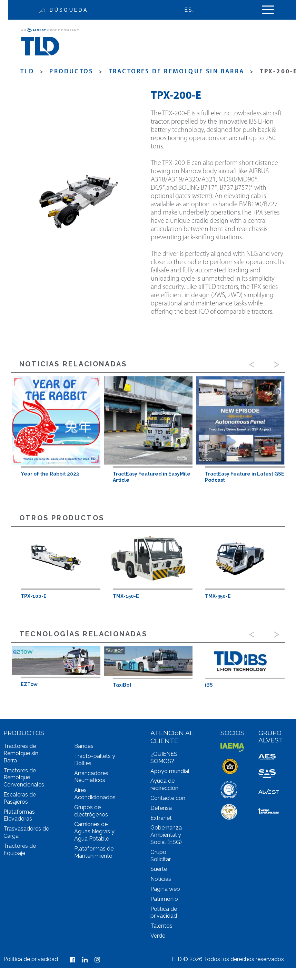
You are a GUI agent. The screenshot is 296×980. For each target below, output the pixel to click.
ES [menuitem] (188, 10)
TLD (27, 72)
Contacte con (168, 798)
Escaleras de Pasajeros (20, 798)
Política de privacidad (164, 913)
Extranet (161, 818)
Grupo (158, 852)
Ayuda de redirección (164, 784)
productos (71, 72)
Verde (158, 936)
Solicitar (161, 859)
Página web (165, 889)
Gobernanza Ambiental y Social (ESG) (166, 835)
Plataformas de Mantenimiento (94, 852)
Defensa (161, 808)
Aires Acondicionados (95, 794)
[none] (193, 10)
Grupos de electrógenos (91, 811)
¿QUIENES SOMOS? (164, 758)
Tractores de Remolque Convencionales (24, 778)
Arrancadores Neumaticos (91, 777)
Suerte (159, 869)
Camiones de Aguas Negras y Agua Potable (94, 831)
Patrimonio (164, 899)
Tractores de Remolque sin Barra (176, 72)
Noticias (161, 879)
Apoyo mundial (170, 771)
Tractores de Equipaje (20, 849)
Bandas (84, 746)
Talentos (161, 926)
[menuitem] (193, 10)
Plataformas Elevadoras (19, 815)
